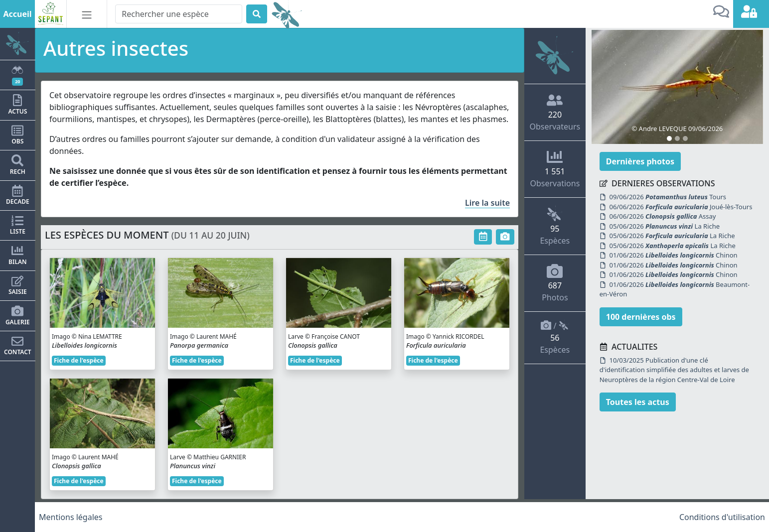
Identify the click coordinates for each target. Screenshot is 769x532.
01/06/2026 (674, 255)
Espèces (555, 226)
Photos (555, 283)
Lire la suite (487, 203)
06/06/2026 (681, 207)
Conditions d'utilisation (722, 517)
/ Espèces (555, 337)
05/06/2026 (665, 226)
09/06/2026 (668, 197)
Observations (555, 169)
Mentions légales (71, 517)
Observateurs (555, 112)
